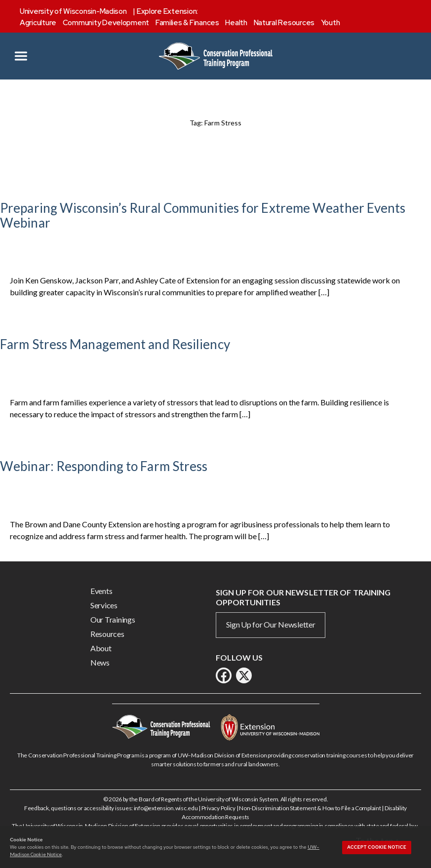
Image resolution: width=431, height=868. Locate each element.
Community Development (106, 23)
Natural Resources (284, 23)
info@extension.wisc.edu (166, 808)
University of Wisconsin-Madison (73, 11)
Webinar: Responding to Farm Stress (104, 466)
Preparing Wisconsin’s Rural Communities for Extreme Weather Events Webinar (203, 215)
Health (236, 23)
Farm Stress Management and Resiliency (115, 344)
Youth (331, 23)
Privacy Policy (218, 808)
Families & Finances (187, 23)
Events (101, 591)
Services (104, 605)
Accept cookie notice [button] (377, 847)
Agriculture (38, 23)
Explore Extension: (167, 11)
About (101, 648)
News (100, 662)
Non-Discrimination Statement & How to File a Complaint (310, 808)
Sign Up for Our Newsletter (271, 624)
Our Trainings (113, 619)
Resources (107, 634)
